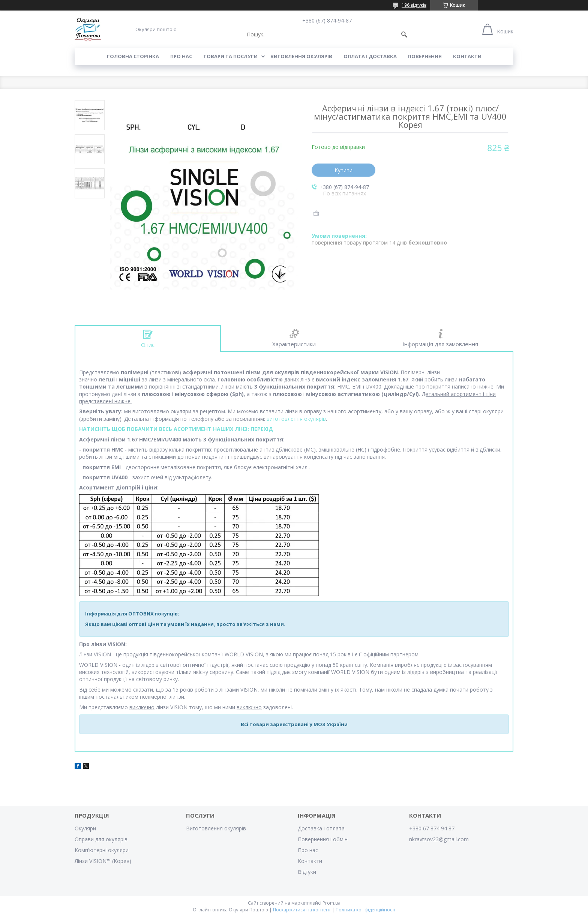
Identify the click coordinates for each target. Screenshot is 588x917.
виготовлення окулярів (296, 419)
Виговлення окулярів (301, 56)
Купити (343, 170)
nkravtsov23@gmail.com (439, 839)
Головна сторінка (133, 56)
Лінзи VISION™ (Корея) (103, 861)
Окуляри (85, 828)
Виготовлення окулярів (216, 828)
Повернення (425, 56)
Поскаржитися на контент (302, 910)
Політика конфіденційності (365, 910)
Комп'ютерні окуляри (102, 850)
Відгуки (307, 872)
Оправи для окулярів (101, 839)
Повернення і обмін (323, 839)
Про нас (181, 56)
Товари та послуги (230, 56)
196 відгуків (414, 5)
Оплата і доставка (370, 56)
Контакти (467, 56)
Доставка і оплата (321, 828)
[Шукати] (404, 35)
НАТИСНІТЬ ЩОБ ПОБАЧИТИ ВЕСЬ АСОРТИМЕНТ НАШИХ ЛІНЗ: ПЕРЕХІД (176, 429)
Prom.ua (331, 903)
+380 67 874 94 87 (432, 828)
